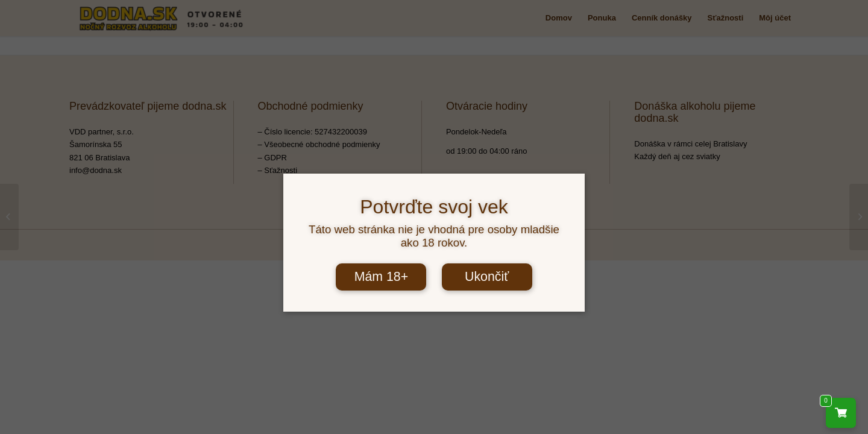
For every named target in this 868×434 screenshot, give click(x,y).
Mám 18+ (382, 277)
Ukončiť (487, 277)
